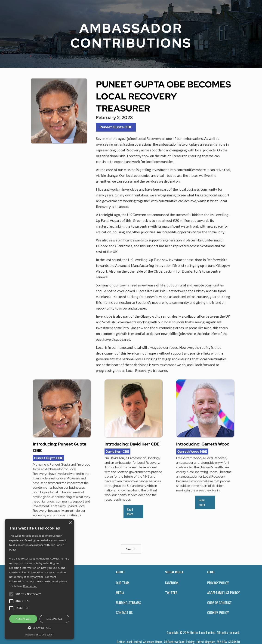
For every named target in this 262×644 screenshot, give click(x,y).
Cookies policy (218, 612)
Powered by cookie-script (39, 635)
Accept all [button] (23, 619)
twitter (171, 593)
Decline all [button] (55, 619)
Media (120, 593)
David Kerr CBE (117, 451)
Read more (130, 511)
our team (123, 583)
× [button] (70, 523)
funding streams (128, 602)
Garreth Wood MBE (192, 451)
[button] (39, 628)
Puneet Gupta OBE (116, 127)
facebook (172, 583)
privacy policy (218, 583)
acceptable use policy (223, 593)
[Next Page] (131, 549)
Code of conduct (219, 602)
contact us (124, 612)
